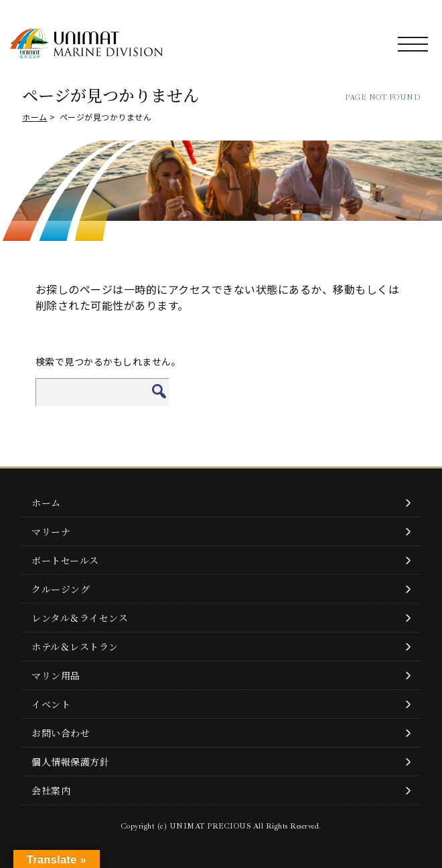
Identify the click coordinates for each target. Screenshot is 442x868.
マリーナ (51, 531)
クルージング (61, 589)
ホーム (35, 117)
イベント (51, 704)
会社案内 (51, 790)
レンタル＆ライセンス (80, 618)
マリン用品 (56, 675)
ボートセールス (65, 560)
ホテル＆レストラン (75, 646)
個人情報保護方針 (70, 762)
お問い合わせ (61, 733)
